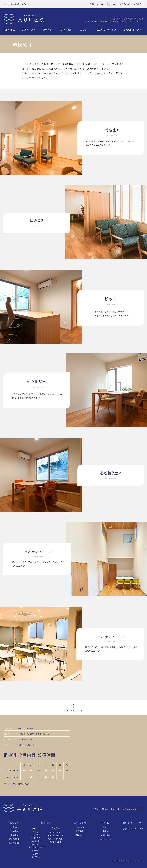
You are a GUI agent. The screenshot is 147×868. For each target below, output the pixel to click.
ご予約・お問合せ (97, 4)
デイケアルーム (106, 839)
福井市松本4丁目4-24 (16, 4)
